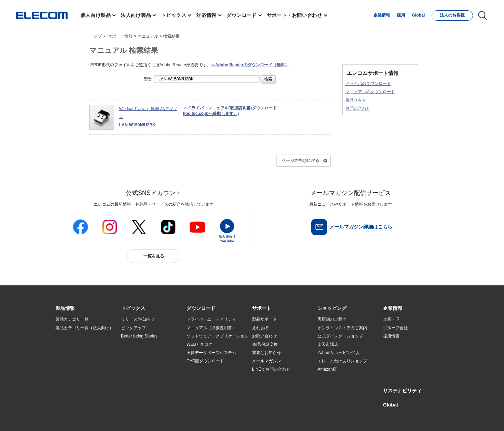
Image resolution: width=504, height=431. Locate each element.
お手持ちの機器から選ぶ (144, 361)
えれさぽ (260, 328)
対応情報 (206, 15)
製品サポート (264, 319)
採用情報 (391, 336)
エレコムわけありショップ (342, 361)
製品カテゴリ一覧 (72, 319)
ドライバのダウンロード (368, 84)
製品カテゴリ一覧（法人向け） (84, 328)
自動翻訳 (275, 418)
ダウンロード (242, 15)
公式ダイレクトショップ (340, 336)
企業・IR (391, 319)
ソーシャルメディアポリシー (211, 418)
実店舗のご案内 (332, 319)
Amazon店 (327, 369)
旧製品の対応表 (135, 386)
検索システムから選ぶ (142, 378)
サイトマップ (104, 418)
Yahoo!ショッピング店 (338, 353)
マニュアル (148, 36)
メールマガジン (266, 361)
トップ (95, 36)
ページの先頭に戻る (301, 160)
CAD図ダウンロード (205, 361)
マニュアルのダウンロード (370, 92)
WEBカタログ (199, 344)
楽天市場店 (328, 344)
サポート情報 (120, 36)
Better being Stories (139, 336)
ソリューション (70, 353)
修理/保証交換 (265, 344)
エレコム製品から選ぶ (142, 370)
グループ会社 (395, 328)
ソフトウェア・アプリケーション (218, 336)
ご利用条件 (131, 418)
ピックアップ (133, 328)
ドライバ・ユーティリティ (211, 319)
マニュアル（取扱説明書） (211, 328)
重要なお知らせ (266, 353)
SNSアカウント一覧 (71, 418)
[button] (133, 308)
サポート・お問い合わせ (295, 15)
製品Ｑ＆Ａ (356, 100)
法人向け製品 (136, 15)
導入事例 (64, 361)
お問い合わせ (358, 108)
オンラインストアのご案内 (342, 328)
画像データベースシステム (211, 353)
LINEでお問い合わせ (271, 369)
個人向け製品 (96, 15)
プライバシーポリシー (164, 418)
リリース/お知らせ (138, 319)
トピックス (174, 15)
